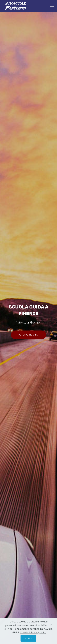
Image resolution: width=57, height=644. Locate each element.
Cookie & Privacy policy (33, 632)
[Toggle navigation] (52, 5)
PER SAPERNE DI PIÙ (29, 335)
